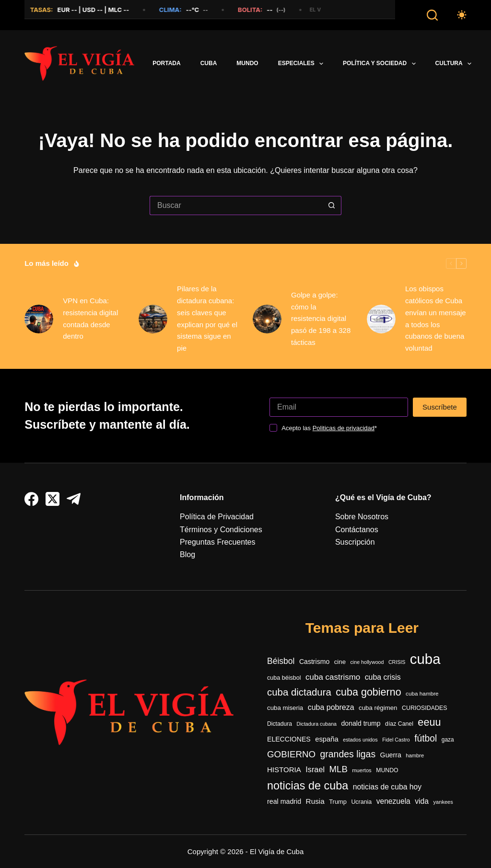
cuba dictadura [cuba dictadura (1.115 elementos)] (299, 692)
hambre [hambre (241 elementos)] (415, 755)
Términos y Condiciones (221, 530)
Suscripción (355, 542)
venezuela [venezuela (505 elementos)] (393, 801)
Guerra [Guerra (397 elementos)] (391, 755)
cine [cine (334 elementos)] (340, 662)
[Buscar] (432, 15)
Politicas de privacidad (344, 428)
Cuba (209, 63)
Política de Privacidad (217, 517)
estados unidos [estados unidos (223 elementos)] (360, 740)
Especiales (303, 64)
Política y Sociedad (381, 64)
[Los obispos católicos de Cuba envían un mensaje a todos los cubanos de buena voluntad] (381, 319)
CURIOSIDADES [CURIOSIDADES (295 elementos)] (425, 708)
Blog (187, 554)
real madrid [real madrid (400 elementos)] (284, 801)
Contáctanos (357, 530)
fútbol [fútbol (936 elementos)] (426, 738)
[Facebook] (31, 499)
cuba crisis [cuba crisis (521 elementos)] (383, 677)
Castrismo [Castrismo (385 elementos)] (314, 662)
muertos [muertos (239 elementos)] (362, 770)
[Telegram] (74, 499)
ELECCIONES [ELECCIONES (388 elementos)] (289, 739)
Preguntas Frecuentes (217, 542)
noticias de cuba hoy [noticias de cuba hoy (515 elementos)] (387, 787)
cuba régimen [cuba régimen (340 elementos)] (378, 708)
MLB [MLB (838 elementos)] (339, 769)
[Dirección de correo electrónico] (339, 407)
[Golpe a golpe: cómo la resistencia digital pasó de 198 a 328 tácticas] (267, 319)
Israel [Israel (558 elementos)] (315, 769)
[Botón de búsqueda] (332, 206)
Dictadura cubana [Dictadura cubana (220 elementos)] (316, 724)
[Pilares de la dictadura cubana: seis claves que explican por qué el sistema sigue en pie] (153, 319)
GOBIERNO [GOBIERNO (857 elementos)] (291, 754)
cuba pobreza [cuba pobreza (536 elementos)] (331, 707)
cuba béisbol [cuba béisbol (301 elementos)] (284, 678)
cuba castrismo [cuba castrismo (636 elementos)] (333, 677)
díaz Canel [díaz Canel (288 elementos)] (399, 724)
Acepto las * (329, 428)
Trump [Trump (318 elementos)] (338, 802)
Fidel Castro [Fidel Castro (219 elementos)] (396, 740)
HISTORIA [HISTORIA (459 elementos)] (284, 770)
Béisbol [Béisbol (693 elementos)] (281, 661)
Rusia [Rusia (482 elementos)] (315, 801)
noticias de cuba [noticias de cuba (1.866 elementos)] (308, 786)
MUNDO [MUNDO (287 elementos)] (387, 770)
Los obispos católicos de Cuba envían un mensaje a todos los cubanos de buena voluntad (436, 318)
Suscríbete (440, 407)
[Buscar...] (236, 206)
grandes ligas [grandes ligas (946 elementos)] (348, 754)
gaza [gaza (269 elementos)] (448, 740)
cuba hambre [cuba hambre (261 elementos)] (422, 693)
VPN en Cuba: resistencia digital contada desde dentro (90, 318)
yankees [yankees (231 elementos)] (443, 802)
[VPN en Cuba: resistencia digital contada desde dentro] (39, 319)
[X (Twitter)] (53, 499)
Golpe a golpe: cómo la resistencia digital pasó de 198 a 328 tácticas (321, 319)
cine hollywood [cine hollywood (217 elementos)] (367, 662)
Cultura (456, 64)
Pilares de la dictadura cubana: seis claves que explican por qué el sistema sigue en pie (207, 318)
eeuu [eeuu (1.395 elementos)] (429, 722)
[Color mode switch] (462, 15)
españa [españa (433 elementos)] (327, 739)
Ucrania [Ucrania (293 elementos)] (361, 802)
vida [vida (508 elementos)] (422, 801)
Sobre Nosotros (362, 517)
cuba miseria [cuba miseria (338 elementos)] (285, 708)
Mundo (247, 63)
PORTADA (166, 63)
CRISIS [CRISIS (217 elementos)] (397, 662)
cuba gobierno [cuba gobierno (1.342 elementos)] (368, 692)
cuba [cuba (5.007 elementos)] (425, 659)
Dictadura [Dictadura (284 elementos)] (280, 724)
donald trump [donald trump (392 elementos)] (361, 723)
